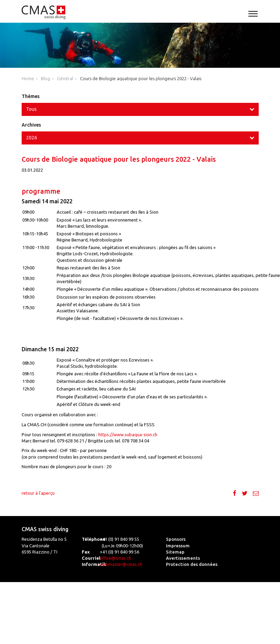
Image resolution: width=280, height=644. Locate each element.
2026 (32, 138)
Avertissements (183, 558)
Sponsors (176, 539)
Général (65, 78)
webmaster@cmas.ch (121, 564)
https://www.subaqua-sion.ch (128, 434)
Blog (46, 78)
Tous (31, 109)
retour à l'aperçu (38, 493)
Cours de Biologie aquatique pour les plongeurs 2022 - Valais (141, 78)
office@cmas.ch (115, 558)
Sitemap (175, 552)
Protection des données (192, 564)
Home (28, 78)
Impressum (178, 546)
